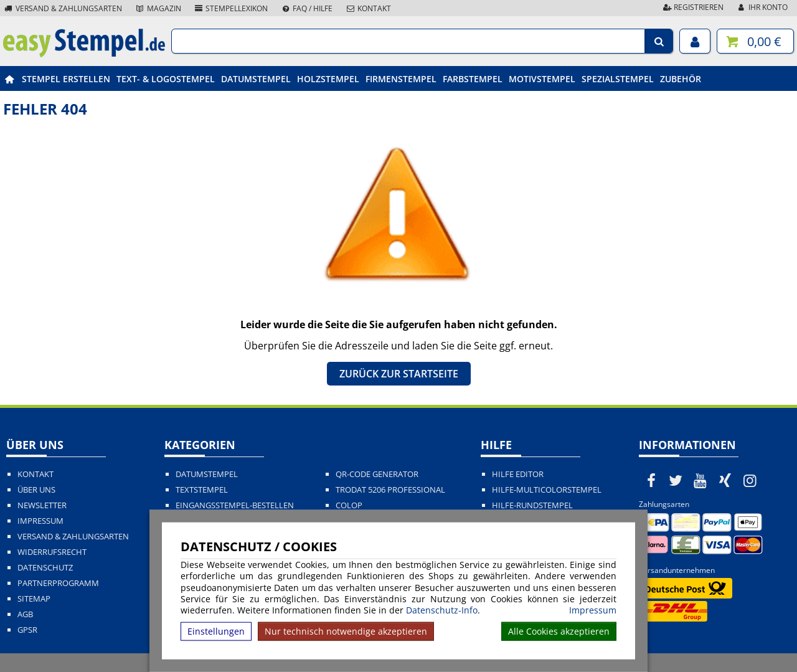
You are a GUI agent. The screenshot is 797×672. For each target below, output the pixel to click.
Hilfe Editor (518, 474)
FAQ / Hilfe (306, 8)
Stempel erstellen (66, 79)
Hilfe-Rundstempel (532, 505)
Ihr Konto (762, 7)
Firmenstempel (401, 79)
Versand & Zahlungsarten (63, 8)
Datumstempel (256, 79)
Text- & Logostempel (166, 79)
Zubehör (681, 79)
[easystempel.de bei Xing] (725, 480)
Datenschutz (45, 568)
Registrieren (692, 7)
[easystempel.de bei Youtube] (700, 480)
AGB (25, 614)
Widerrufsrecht (52, 552)
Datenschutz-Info (442, 610)
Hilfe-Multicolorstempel (547, 490)
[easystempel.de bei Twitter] (676, 480)
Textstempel (202, 490)
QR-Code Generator (377, 474)
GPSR (27, 630)
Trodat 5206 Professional (390, 490)
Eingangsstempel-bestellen (235, 505)
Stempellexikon (231, 8)
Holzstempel (328, 79)
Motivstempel (542, 79)
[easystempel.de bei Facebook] (651, 480)
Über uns (36, 490)
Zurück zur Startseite (399, 374)
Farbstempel (473, 79)
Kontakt (368, 8)
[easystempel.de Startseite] (84, 54)
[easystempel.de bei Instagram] (750, 480)
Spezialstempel (618, 79)
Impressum (593, 610)
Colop (349, 505)
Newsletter (42, 505)
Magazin (158, 8)
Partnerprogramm (58, 583)
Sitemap (34, 599)
